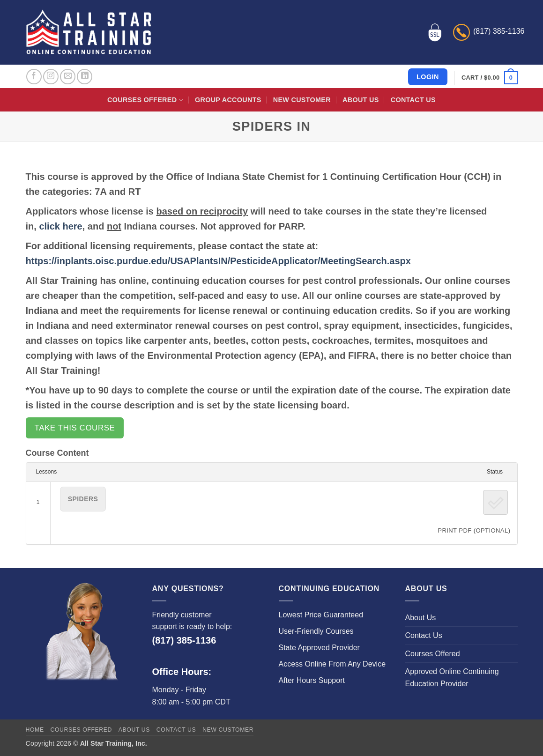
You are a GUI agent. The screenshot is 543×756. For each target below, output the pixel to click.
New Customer (302, 100)
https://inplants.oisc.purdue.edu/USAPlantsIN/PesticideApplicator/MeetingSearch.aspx (218, 261)
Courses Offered (145, 100)
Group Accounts (228, 100)
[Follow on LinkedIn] (85, 77)
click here (60, 226)
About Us (361, 100)
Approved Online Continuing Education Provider (452, 678)
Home (35, 730)
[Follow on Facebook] (34, 77)
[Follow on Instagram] (51, 77)
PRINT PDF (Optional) (474, 530)
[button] (489, 78)
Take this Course (75, 428)
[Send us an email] (68, 77)
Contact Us (413, 100)
